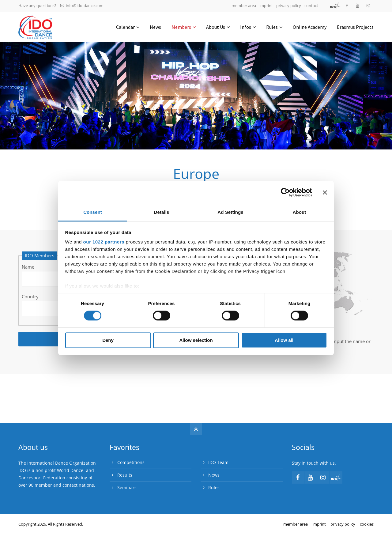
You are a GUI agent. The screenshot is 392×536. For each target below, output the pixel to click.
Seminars (127, 487)
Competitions (131, 462)
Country (30, 296)
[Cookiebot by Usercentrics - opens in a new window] (285, 192)
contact (311, 6)
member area (244, 6)
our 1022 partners (104, 242)
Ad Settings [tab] (230, 212)
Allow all (284, 340)
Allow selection (196, 340)
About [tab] (300, 212)
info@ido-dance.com (82, 6)
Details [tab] (162, 212)
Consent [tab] (93, 212)
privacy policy (289, 6)
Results (125, 475)
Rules (214, 487)
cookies (367, 524)
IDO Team (218, 462)
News (214, 475)
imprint (266, 6)
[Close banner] (325, 192)
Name (28, 267)
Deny (108, 340)
